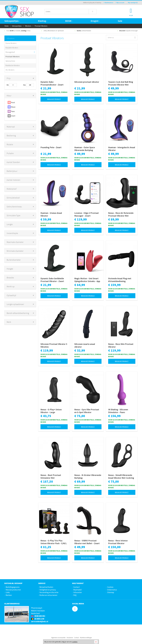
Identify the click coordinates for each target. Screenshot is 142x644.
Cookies (110, 587)
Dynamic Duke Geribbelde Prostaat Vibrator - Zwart (52, 280)
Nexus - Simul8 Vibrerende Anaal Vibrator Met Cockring (121, 476)
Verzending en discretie (49, 592)
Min (8, 85)
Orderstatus (112, 590)
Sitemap (111, 592)
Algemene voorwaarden (58, 638)
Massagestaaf (10, 52)
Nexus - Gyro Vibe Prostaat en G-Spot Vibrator (87, 411)
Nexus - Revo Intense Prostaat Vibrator (118, 542)
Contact (76, 587)
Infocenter (78, 592)
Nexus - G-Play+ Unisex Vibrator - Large (51, 411)
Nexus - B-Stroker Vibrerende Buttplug (88, 476)
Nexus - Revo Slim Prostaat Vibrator (121, 345)
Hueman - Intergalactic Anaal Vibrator (122, 149)
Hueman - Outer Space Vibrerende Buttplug (85, 149)
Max (25, 85)
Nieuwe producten (13, 590)
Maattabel (77, 590)
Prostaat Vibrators (13, 57)
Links (8, 592)
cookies (75, 642)
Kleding (42, 21)
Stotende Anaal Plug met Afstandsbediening (120, 280)
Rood (13, 102)
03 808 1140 (38, 619)
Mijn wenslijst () (132, 3)
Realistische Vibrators (13, 65)
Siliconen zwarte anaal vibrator (85, 345)
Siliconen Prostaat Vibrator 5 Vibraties (54, 345)
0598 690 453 (38, 616)
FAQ (75, 595)
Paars (13, 111)
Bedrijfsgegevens (13, 587)
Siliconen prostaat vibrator (87, 82)
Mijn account (120, 3)
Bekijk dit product (54, 99)
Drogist (95, 21)
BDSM (69, 21)
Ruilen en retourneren (48, 595)
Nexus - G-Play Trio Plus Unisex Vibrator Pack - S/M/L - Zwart (54, 542)
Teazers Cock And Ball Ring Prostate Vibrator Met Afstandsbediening (121, 83)
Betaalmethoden (46, 587)
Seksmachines (10, 61)
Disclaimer (70, 638)
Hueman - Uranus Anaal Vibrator (51, 214)
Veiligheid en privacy (48, 590)
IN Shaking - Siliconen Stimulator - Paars (118, 411)
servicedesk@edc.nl (40, 621)
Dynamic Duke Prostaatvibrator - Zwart (52, 83)
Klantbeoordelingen (86, 638)
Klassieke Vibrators (12, 48)
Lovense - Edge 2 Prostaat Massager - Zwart (87, 214)
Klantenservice (108, 3)
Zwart (13, 116)
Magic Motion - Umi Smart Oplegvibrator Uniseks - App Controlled (87, 280)
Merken (9, 595)
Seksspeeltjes (12, 21)
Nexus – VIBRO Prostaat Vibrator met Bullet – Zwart (87, 542)
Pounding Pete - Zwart (51, 147)
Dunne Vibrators (11, 43)
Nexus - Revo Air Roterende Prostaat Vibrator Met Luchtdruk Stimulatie (121, 214)
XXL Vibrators (10, 70)
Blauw (13, 107)
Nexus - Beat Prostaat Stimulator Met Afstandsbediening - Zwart (53, 477)
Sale (120, 21)
